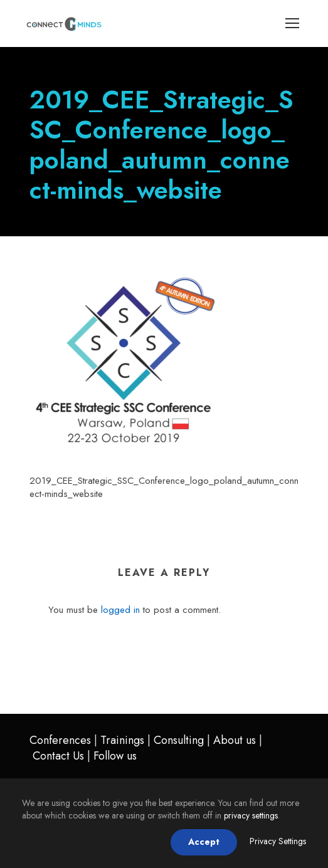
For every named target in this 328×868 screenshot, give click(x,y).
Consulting (179, 740)
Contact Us (58, 756)
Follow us (115, 756)
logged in (120, 610)
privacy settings (251, 815)
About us (235, 740)
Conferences (60, 740)
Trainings (122, 740)
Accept (204, 842)
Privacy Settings (278, 841)
